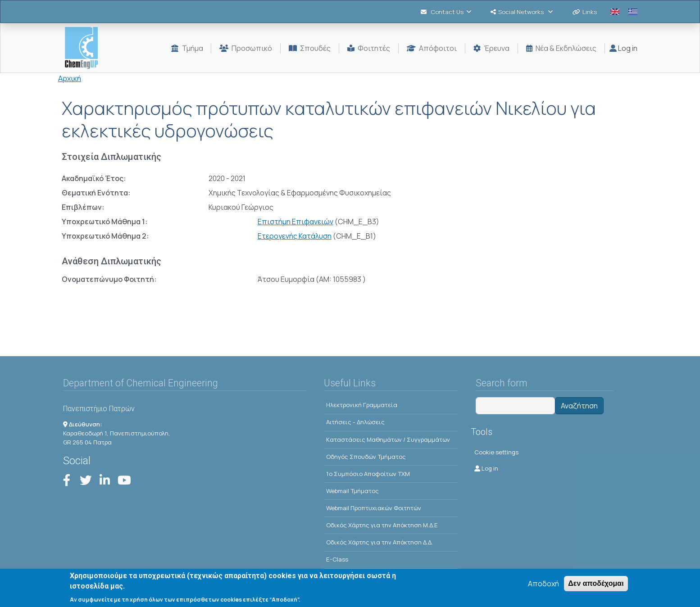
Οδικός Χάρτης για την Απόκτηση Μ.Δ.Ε (382, 525)
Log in (623, 48)
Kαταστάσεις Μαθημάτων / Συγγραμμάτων (388, 439)
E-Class (337, 559)
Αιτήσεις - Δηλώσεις (355, 422)
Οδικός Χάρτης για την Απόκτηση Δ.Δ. (380, 542)
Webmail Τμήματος (352, 491)
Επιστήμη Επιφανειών (295, 222)
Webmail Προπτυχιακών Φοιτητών (374, 508)
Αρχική (70, 78)
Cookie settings (496, 452)
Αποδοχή (543, 587)
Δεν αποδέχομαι (596, 587)
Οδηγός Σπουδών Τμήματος (366, 457)
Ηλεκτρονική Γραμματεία (362, 405)
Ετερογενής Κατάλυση (295, 236)
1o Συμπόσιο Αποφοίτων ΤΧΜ (368, 474)
